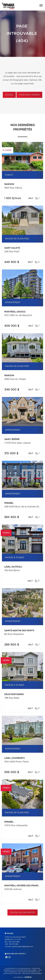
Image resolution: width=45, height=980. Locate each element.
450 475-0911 (14, 942)
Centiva (27, 977)
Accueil (9, 95)
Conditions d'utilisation (12, 974)
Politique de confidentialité (29, 972)
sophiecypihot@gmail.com (22, 947)
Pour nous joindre (29, 95)
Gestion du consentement (32, 974)
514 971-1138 (14, 944)
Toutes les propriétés (22, 913)
